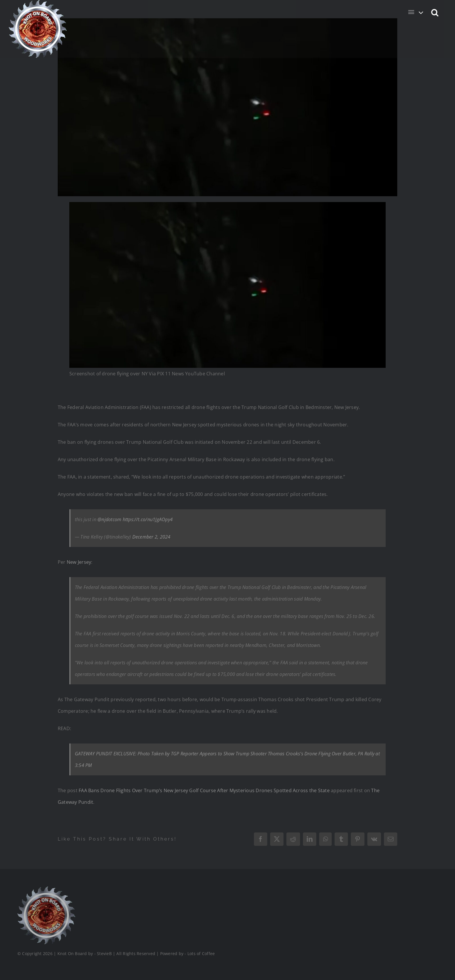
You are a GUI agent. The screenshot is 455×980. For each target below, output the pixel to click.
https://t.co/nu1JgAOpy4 (148, 519)
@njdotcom (109, 519)
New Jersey (79, 562)
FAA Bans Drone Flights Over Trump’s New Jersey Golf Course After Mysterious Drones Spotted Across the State (204, 790)
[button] (435, 12)
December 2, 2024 (151, 537)
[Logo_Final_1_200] (46, 889)
